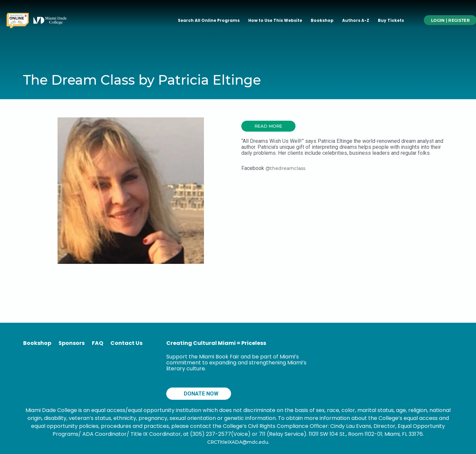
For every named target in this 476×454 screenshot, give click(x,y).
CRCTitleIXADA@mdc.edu (238, 442)
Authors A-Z (356, 20)
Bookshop (322, 20)
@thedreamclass (285, 168)
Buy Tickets (391, 20)
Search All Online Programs (209, 20)
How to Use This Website (275, 20)
